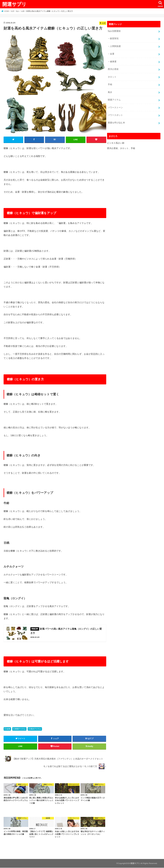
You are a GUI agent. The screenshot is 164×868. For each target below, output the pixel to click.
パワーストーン (115, 107)
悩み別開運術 (114, 31)
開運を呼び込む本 (116, 122)
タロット (112, 76)
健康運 (113, 61)
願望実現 (114, 39)
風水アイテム (36, 729)
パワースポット (115, 114)
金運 (8, 729)
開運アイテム (20, 729)
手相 (110, 84)
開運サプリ (14, 4)
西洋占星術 (113, 69)
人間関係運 (115, 46)
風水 (110, 91)
